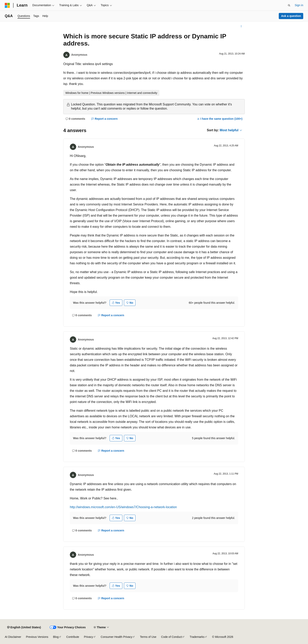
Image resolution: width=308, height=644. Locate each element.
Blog (56, 637)
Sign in (299, 5)
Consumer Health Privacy (116, 637)
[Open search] (289, 5)
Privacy (89, 637)
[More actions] (241, 26)
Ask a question (291, 16)
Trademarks (197, 637)
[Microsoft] (7, 5)
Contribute (73, 637)
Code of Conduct (172, 637)
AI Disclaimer (13, 637)
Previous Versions (37, 637)
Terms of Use (148, 637)
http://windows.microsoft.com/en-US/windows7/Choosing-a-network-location (123, 507)
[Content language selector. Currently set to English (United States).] (24, 627)
